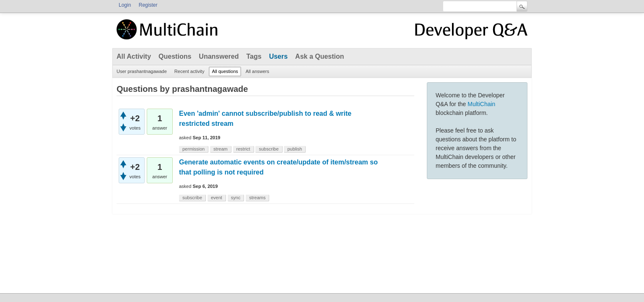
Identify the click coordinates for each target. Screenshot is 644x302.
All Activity (134, 56)
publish (295, 149)
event (217, 198)
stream (221, 149)
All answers (257, 71)
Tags (254, 56)
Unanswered (219, 56)
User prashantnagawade (142, 71)
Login (125, 5)
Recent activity (190, 71)
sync (236, 198)
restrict (243, 149)
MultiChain (481, 104)
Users (278, 56)
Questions (175, 56)
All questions (225, 71)
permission (193, 149)
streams (257, 198)
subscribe (269, 149)
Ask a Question (319, 56)
